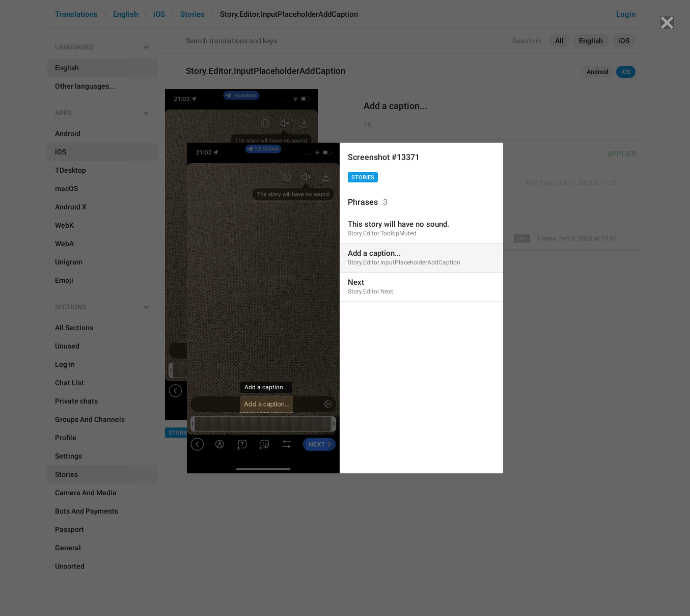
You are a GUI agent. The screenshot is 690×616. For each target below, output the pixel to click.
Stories (363, 178)
